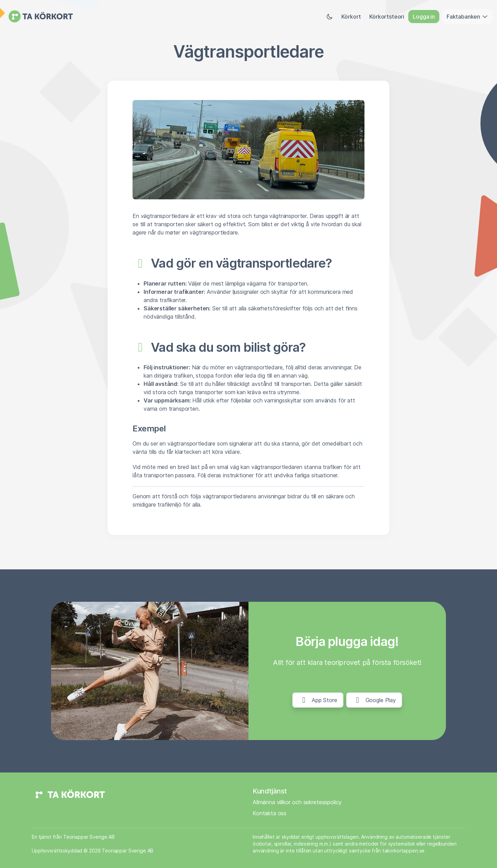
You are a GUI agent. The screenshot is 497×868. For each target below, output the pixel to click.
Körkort (351, 17)
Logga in (424, 17)
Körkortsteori (387, 17)
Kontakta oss (270, 813)
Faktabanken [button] (467, 17)
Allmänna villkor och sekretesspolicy (297, 802)
